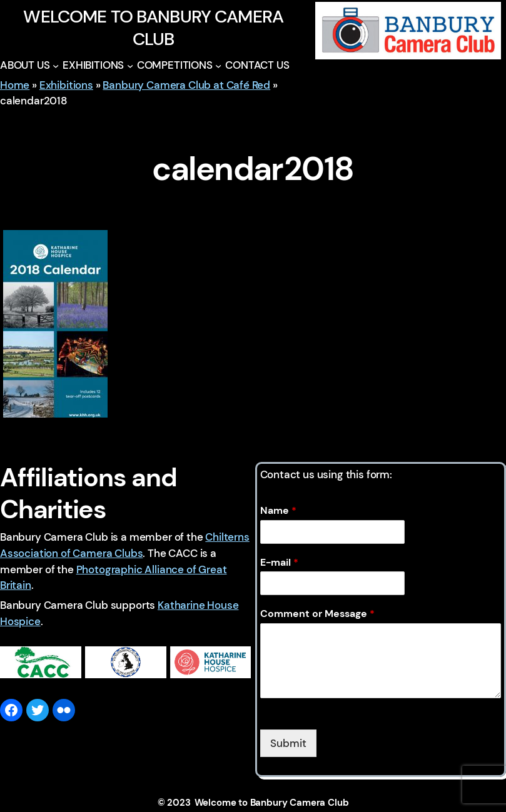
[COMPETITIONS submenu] (218, 66)
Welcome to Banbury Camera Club (153, 28)
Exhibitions (66, 85)
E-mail (279, 563)
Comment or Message (317, 614)
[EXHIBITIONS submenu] (130, 66)
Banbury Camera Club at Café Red (186, 85)
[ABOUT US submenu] (56, 66)
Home (15, 85)
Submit (288, 743)
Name (278, 511)
